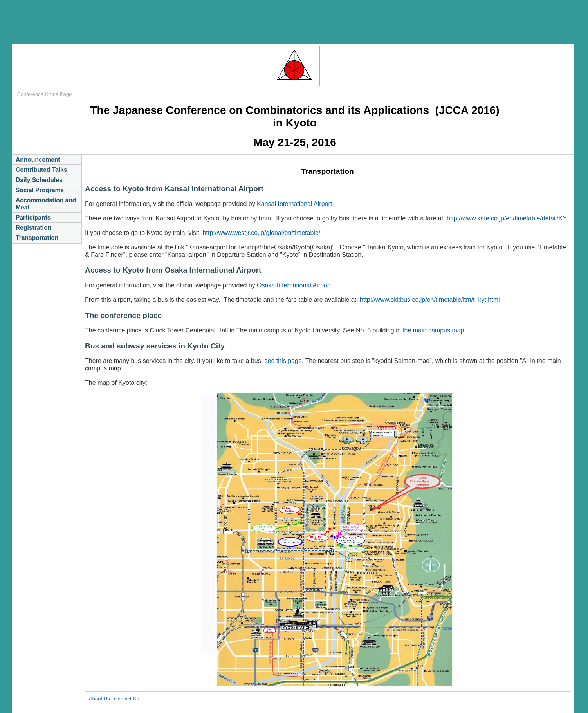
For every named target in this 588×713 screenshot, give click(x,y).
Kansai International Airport (294, 204)
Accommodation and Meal (46, 204)
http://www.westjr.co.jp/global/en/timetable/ (262, 233)
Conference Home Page (44, 94)
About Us (99, 699)
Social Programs (41, 190)
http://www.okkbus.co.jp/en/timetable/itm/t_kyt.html (430, 300)
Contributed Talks (41, 170)
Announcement (38, 160)
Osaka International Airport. (295, 285)
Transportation (37, 238)
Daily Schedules (39, 180)
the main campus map (433, 330)
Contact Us (126, 699)
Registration (33, 228)
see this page (282, 361)
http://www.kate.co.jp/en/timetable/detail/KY (507, 218)
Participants (33, 218)
